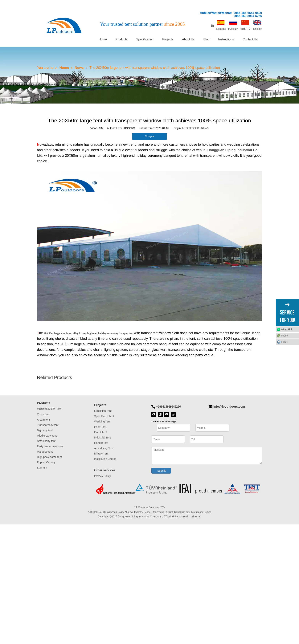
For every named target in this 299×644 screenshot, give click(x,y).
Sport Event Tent (104, 416)
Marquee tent (45, 452)
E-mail (284, 342)
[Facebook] (154, 414)
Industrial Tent (102, 438)
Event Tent (100, 432)
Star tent (42, 468)
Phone (284, 336)
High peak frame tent (49, 457)
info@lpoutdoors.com (229, 407)
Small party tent (46, 441)
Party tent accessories (50, 446)
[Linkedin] (160, 414)
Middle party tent (47, 436)
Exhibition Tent (103, 411)
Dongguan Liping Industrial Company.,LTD (143, 516)
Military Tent (101, 454)
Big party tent (45, 430)
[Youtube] (167, 414)
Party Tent (100, 427)
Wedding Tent (102, 422)
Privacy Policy (102, 476)
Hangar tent (101, 443)
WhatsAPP (287, 329)
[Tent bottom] (178, 489)
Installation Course (105, 459)
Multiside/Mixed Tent (49, 409)
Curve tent (43, 414)
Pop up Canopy (46, 462)
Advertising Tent (104, 448)
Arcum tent (43, 420)
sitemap (197, 516)
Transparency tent (48, 425)
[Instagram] (173, 414)
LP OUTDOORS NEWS (195, 128)
